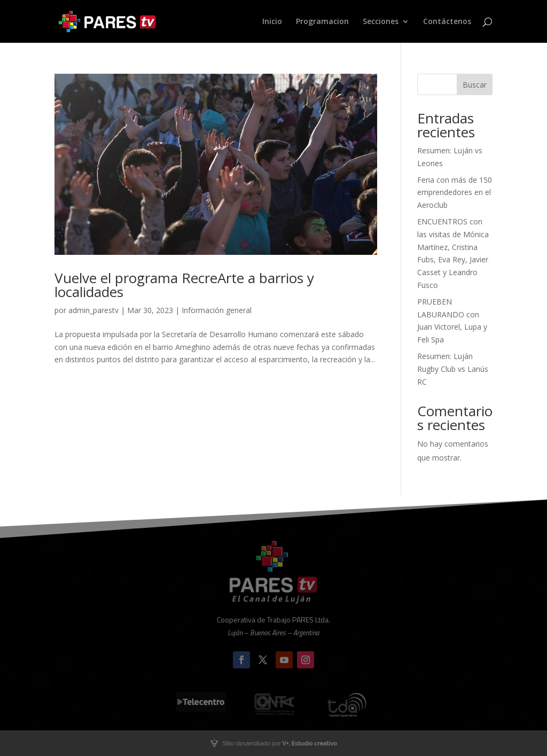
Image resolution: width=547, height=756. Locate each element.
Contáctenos (447, 22)
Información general (217, 310)
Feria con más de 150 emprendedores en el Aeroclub (455, 193)
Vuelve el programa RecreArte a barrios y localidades (184, 285)
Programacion (322, 22)
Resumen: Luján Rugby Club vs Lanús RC (453, 369)
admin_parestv (93, 310)
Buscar (475, 85)
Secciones (381, 22)
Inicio (272, 22)
